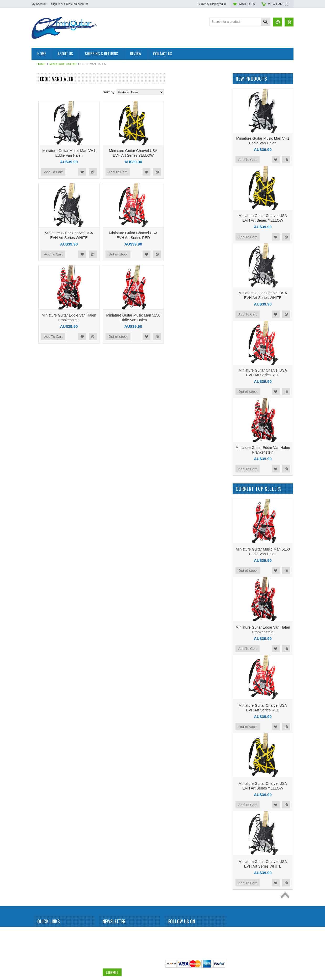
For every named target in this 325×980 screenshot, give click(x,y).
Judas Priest (43, 417)
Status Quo (42, 639)
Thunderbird (43, 701)
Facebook (172, 933)
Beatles (40, 169)
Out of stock (179, 254)
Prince (39, 559)
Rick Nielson (43, 604)
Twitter (181, 933)
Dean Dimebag (45, 284)
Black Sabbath (44, 187)
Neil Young (42, 515)
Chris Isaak (42, 258)
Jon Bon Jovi (43, 409)
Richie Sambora (46, 595)
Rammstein (42, 577)
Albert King (42, 133)
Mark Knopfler (44, 462)
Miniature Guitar (63, 64)
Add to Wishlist (144, 172)
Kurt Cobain (43, 444)
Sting (38, 666)
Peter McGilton (45, 542)
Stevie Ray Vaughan (49, 657)
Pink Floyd (42, 551)
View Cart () (278, 4)
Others (39, 533)
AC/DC (39, 116)
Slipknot (40, 630)
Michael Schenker (47, 488)
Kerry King (42, 426)
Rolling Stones (44, 613)
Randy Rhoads (45, 586)
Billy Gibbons (44, 178)
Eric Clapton (43, 311)
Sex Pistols (42, 622)
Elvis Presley (43, 302)
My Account (39, 4)
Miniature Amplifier (47, 89)
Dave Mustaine (45, 275)
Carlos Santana (45, 240)
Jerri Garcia (43, 373)
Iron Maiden (43, 355)
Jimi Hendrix (43, 382)
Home (41, 64)
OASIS (39, 524)
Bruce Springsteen (47, 213)
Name (107, 932)
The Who (41, 693)
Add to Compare (154, 172)
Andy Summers (45, 151)
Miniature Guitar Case (50, 746)
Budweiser (42, 231)
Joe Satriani (43, 391)
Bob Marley (42, 195)
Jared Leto (42, 364)
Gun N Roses (44, 346)
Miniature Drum (45, 98)
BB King (40, 160)
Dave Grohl (42, 266)
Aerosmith (41, 124)
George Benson (45, 320)
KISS (38, 435)
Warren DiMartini (46, 728)
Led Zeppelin (43, 453)
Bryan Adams (44, 222)
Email (107, 952)
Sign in (56, 4)
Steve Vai (41, 648)
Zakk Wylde (43, 737)
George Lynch (44, 329)
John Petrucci (44, 400)
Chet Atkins (42, 249)
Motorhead (42, 506)
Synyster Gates (45, 675)
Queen (39, 568)
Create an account (76, 4)
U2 (36, 719)
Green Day (42, 337)
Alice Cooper (43, 142)
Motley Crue (43, 497)
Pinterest (191, 933)
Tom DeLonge (44, 710)
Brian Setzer (43, 204)
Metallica (41, 471)
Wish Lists (247, 4)
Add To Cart (115, 172)
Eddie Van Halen (46, 293)
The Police (42, 684)
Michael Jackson (46, 480)
